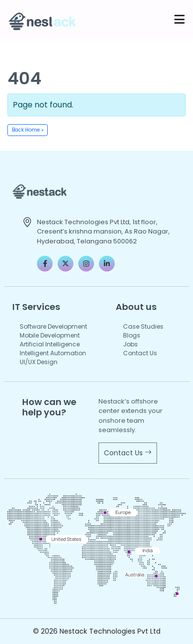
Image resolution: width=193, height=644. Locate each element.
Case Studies (143, 326)
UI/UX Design (39, 362)
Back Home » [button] (28, 130)
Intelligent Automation (53, 353)
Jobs (130, 344)
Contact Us (140, 353)
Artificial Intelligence (50, 344)
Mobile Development (50, 335)
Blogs (132, 335)
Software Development (53, 326)
